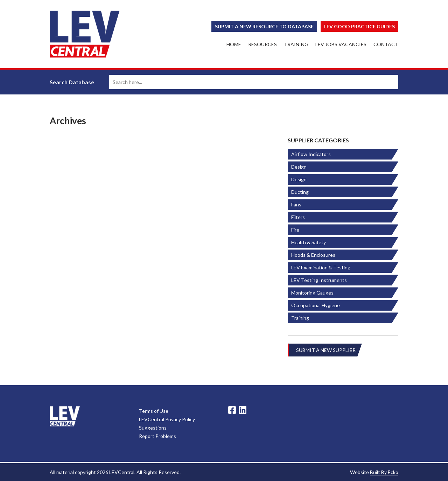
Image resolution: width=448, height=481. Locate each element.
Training (296, 44)
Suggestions (153, 428)
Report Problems (157, 436)
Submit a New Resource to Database (264, 26)
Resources (262, 44)
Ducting (300, 192)
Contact (386, 44)
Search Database (72, 82)
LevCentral (65, 416)
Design (299, 167)
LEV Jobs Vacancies (341, 44)
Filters (298, 217)
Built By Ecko (384, 472)
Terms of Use (154, 411)
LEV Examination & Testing (321, 267)
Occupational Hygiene (316, 305)
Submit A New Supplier (326, 350)
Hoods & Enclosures (313, 255)
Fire (295, 230)
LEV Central (85, 34)
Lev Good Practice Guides (359, 26)
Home (234, 44)
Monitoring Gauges (312, 293)
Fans (296, 204)
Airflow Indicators (311, 154)
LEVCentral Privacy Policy (167, 419)
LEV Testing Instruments (319, 280)
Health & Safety (309, 242)
